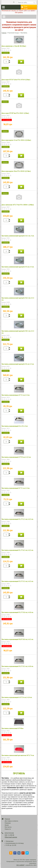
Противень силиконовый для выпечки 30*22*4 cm (18, 755)
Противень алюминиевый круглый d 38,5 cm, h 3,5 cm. (18, 332)
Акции (7, 825)
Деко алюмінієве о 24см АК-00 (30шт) (14, 46)
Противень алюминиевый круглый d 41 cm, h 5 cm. (18, 364)
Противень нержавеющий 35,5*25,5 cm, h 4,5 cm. (18, 581)
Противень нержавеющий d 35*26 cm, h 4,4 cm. (17, 697)
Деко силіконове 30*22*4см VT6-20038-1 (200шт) (18, 205)
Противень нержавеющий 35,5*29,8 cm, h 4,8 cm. (18, 612)
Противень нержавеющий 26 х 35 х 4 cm (15, 426)
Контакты (8, 827)
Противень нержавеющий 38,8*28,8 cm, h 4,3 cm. (18, 639)
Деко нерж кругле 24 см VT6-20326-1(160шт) (16, 140)
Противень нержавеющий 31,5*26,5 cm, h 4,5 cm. (18, 550)
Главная (4, 33)
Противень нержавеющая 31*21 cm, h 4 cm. (16, 395)
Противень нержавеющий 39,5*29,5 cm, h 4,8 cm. (18, 666)
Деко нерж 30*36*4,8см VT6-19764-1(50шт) (16, 80)
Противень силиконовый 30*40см (13, 728)
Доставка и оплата (11, 821)
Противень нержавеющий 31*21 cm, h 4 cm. (16, 488)
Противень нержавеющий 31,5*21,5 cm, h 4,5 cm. (18, 519)
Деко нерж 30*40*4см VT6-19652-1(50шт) (15, 113)
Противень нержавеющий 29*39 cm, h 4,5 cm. (16, 457)
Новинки (8, 823)
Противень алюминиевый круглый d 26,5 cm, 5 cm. (18, 236)
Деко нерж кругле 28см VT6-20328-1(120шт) (16, 171)
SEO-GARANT (20, 865)
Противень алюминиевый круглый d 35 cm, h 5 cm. (18, 267)
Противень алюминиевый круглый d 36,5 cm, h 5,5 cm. (18, 299)
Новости (8, 829)
